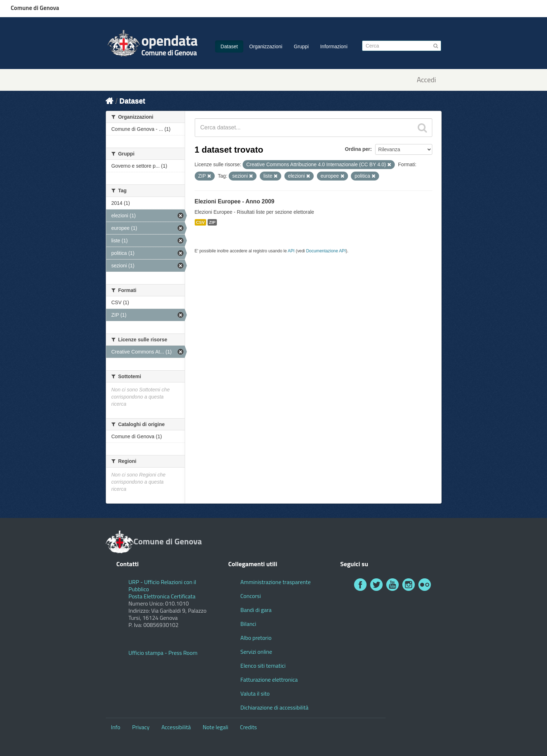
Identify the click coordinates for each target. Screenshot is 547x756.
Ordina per (357, 149)
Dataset (229, 46)
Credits (248, 727)
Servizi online (256, 652)
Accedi (426, 80)
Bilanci (248, 624)
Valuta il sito (255, 693)
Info (116, 727)
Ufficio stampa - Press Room (163, 653)
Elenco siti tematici (263, 666)
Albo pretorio (256, 638)
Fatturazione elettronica (269, 680)
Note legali (215, 727)
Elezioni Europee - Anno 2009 (235, 201)
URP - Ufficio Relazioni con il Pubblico (163, 585)
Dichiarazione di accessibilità (274, 707)
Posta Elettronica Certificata (162, 596)
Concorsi (251, 596)
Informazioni (334, 46)
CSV (200, 222)
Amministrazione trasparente (276, 582)
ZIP (212, 222)
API (291, 251)
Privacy (141, 727)
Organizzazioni (266, 46)
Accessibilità (176, 727)
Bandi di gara (256, 610)
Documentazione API (326, 251)
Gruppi (301, 46)
